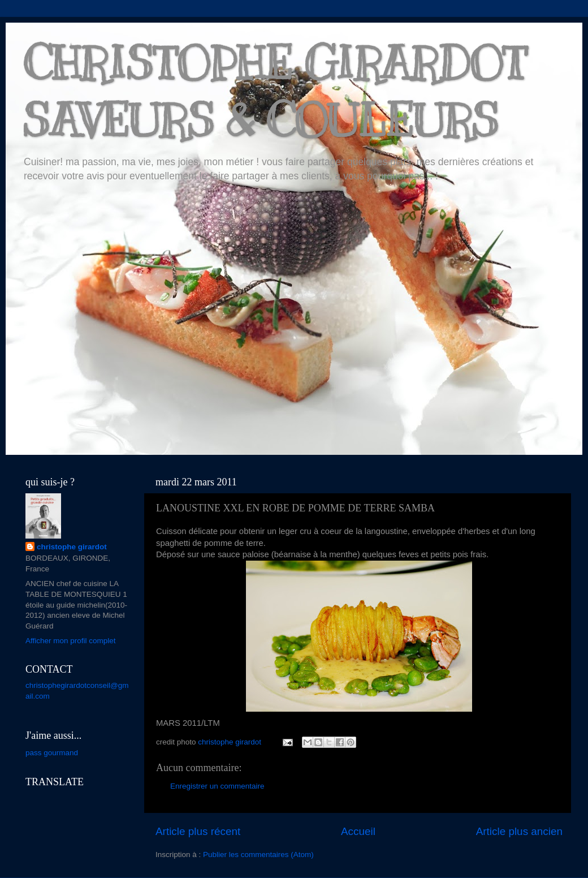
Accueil (358, 831)
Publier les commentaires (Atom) (258, 855)
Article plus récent (198, 831)
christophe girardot (72, 547)
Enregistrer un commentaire (217, 786)
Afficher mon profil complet (71, 641)
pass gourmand (52, 753)
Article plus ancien (519, 831)
